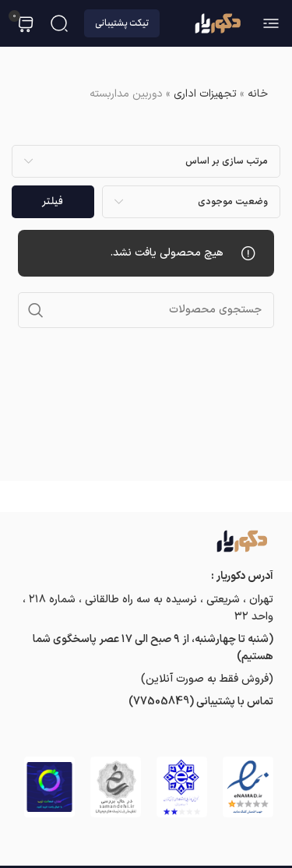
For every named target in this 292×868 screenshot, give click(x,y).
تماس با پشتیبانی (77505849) (201, 702)
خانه (258, 94)
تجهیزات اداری (205, 94)
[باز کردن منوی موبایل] (271, 23)
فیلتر (53, 201)
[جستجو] (59, 23)
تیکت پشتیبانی (122, 23)
